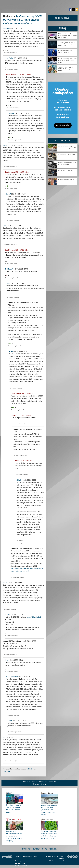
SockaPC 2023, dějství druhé (67, 154)
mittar (5, 583)
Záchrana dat (52, 782)
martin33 (11, 113)
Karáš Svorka (11, 75)
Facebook (27, 849)
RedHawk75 (9, 269)
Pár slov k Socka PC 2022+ (66, 171)
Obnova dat (43, 782)
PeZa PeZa (9, 58)
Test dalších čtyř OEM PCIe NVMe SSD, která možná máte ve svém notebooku (23, 20)
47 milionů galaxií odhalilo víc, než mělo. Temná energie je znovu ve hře (67, 44)
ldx (4, 737)
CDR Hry (63, 28)
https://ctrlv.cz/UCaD (34, 617)
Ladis (8, 283)
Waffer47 (6, 29)
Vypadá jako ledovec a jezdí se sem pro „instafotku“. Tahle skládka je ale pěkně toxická (49, 810)
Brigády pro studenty (39, 784)
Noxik (14, 415)
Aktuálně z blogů (63, 141)
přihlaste (30, 769)
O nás (45, 849)
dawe (7, 660)
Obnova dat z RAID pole (31, 782)
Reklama (53, 849)
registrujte (7, 771)
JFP (5, 226)
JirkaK (8, 194)
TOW (11, 351)
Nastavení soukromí (21, 865)
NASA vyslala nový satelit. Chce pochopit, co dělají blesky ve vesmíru (67, 61)
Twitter (37, 849)
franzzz (6, 145)
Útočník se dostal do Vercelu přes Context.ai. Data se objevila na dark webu (68, 36)
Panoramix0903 (12, 677)
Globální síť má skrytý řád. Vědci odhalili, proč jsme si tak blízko (67, 69)
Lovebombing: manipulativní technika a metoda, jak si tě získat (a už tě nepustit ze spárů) (14, 836)
